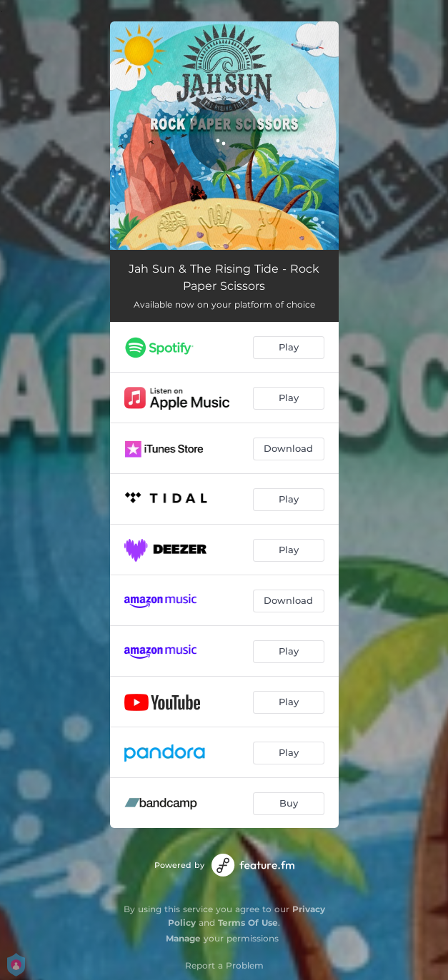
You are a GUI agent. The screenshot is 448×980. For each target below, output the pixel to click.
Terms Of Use (248, 923)
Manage (183, 938)
